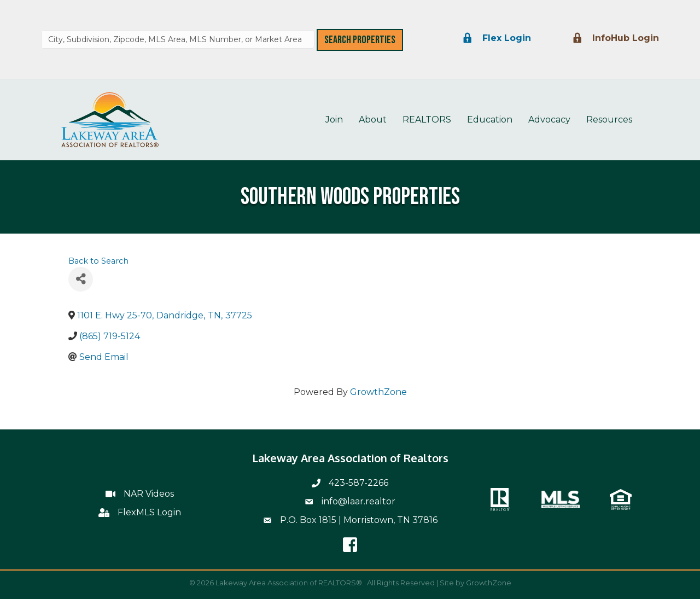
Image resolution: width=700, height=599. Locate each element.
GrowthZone (378, 392)
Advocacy (549, 120)
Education (490, 120)
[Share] (81, 279)
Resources (609, 120)
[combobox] (178, 39)
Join (334, 120)
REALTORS (427, 120)
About (373, 120)
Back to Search (98, 261)
